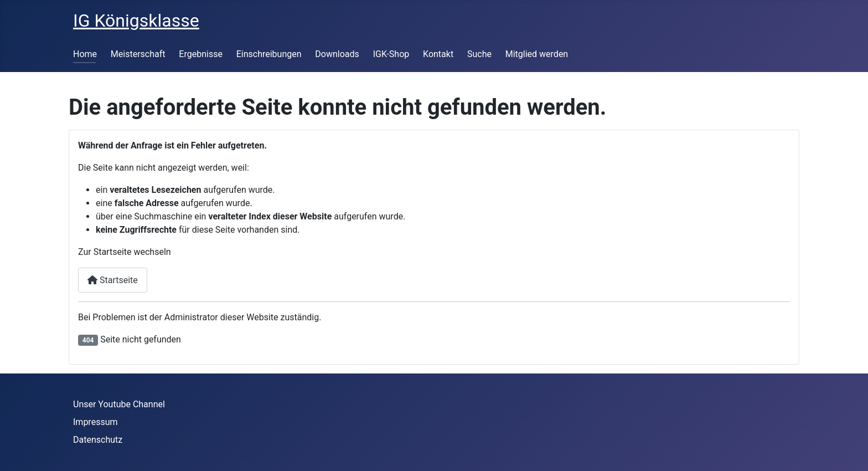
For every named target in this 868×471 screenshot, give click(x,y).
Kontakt (438, 54)
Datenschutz (98, 440)
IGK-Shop (391, 54)
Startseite (113, 280)
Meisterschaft (138, 54)
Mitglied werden (537, 54)
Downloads (337, 54)
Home (85, 54)
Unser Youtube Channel (119, 404)
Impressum (95, 422)
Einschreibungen (269, 54)
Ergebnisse (201, 54)
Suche (479, 54)
